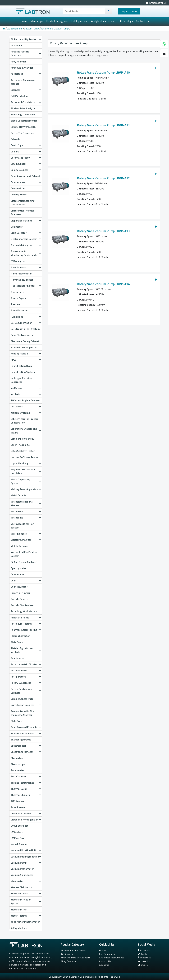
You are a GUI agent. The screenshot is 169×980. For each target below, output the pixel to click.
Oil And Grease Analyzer (24, 562)
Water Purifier (19, 909)
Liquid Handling (26, 463)
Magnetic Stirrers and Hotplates (26, 471)
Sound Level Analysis (26, 733)
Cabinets (26, 139)
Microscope (37, 21)
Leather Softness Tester (24, 457)
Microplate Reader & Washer (26, 503)
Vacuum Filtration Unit (26, 850)
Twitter (143, 954)
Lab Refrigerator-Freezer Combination (24, 421)
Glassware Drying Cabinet (25, 341)
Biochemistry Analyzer (23, 108)
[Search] (109, 11)
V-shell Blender (19, 844)
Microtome (26, 518)
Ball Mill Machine (26, 96)
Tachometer (17, 770)
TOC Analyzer (18, 801)
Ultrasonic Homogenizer (26, 820)
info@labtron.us (156, 3)
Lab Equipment (80, 21)
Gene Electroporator (22, 335)
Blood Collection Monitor (25, 121)
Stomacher (17, 758)
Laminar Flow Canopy (22, 439)
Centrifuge (26, 145)
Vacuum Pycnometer (22, 869)
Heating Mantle (26, 353)
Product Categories (57, 21)
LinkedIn (144, 961)
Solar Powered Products (26, 727)
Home (24, 21)
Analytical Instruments (104, 21)
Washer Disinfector (21, 887)
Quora (143, 965)
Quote (129, 11)
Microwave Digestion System (22, 526)
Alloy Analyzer (18, 61)
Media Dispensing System (26, 481)
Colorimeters (26, 182)
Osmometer (17, 574)
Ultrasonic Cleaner (26, 813)
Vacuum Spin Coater (22, 875)
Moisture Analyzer (26, 540)
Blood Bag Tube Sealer (23, 114)
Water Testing (26, 916)
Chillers (26, 151)
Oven (26, 580)
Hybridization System (26, 372)
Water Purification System (26, 901)
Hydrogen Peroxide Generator (26, 380)
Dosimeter (17, 227)
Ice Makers (26, 388)
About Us (104, 965)
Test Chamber (26, 776)
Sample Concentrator (23, 699)
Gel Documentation (26, 323)
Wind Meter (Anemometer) (25, 922)
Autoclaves (26, 74)
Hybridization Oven (21, 366)
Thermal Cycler (26, 789)
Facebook (144, 950)
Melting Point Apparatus (26, 489)
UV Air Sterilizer (19, 826)
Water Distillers (26, 893)
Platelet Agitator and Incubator (26, 650)
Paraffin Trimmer (20, 593)
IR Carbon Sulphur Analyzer (25, 400)
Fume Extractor (19, 310)
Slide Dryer (17, 721)
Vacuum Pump (31, 29)
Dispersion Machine (26, 221)
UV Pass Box (26, 838)
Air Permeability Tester (26, 39)
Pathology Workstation (24, 611)
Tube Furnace (18, 807)
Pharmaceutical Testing (26, 630)
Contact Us (142, 21)
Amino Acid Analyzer (22, 68)
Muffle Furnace (26, 546)
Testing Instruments (26, 783)
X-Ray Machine (26, 928)
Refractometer (26, 670)
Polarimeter (26, 658)
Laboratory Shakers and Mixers (26, 431)
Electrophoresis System (26, 239)
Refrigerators (26, 677)
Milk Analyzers (26, 534)
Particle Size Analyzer (26, 605)
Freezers (26, 304)
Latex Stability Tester (23, 451)
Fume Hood (26, 317)
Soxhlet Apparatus (21, 740)
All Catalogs (126, 21)
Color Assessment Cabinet (25, 176)
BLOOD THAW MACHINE (23, 127)
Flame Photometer (21, 273)
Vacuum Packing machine (26, 857)
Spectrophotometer (26, 752)
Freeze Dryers (26, 298)
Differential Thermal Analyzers (22, 212)
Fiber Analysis (26, 267)
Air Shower (17, 45)
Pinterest (144, 958)
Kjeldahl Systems (26, 413)
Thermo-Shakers (26, 795)
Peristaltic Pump (26, 617)
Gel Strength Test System (25, 329)
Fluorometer (18, 292)
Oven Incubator (19, 587)
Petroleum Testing (26, 624)
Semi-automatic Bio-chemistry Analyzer (22, 713)
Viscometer (26, 881)
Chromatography (26, 158)
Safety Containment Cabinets (26, 691)
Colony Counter (26, 170)
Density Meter (19, 194)
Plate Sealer (17, 642)
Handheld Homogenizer (24, 347)
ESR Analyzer (18, 261)
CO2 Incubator (26, 164)
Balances (26, 90)
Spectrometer (26, 746)
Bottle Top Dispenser (22, 133)
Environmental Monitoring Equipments (26, 253)
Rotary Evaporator (26, 683)
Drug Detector (26, 233)
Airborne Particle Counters (26, 53)
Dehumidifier (18, 188)
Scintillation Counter (26, 705)
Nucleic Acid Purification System (24, 554)
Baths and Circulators (26, 102)
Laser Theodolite (20, 445)
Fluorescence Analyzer (26, 286)
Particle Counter (26, 599)
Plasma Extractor (20, 636)
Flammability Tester (22, 280)
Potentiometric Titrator (26, 664)
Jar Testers (26, 406)
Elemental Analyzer (26, 245)
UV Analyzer (17, 832)
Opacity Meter (18, 568)
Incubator (26, 394)
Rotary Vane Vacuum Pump (55, 29)
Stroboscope (18, 764)
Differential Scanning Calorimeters (23, 203)
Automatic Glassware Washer (23, 82)
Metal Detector (19, 495)
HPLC (26, 360)
